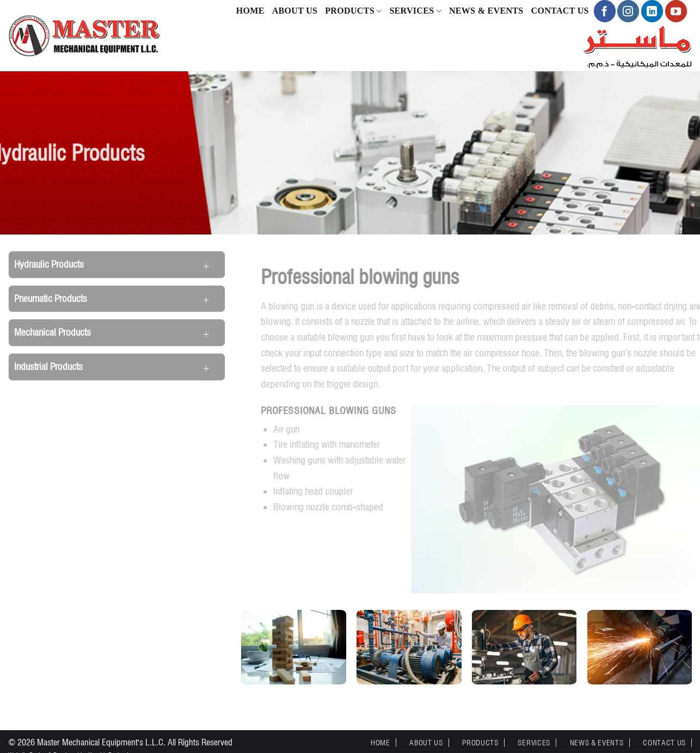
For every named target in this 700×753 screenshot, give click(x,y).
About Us (295, 11)
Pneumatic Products (51, 298)
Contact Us (560, 11)
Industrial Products (48, 366)
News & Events (486, 11)
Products (353, 11)
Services (415, 11)
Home (250, 11)
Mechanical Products (53, 332)
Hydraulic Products (49, 264)
